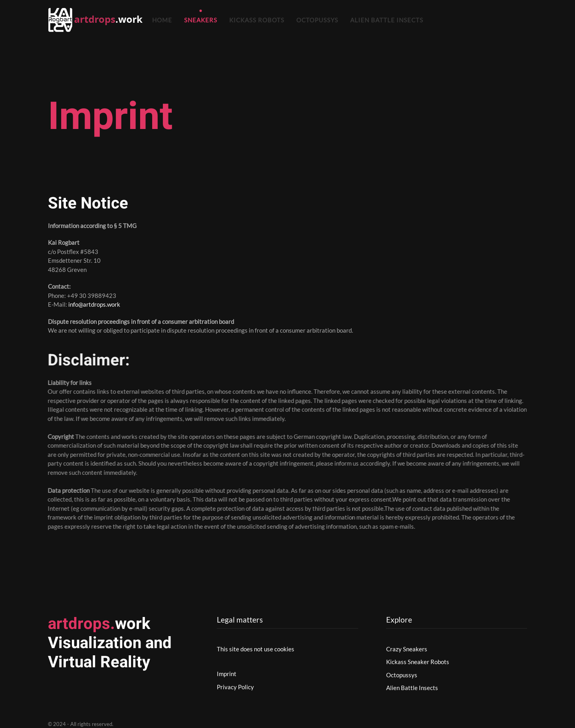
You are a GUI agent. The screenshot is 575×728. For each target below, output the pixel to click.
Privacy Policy (235, 687)
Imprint (227, 674)
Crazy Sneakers (407, 649)
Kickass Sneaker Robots (418, 662)
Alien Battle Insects (387, 20)
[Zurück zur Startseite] (97, 20)
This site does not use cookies (256, 649)
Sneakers (201, 20)
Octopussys (317, 20)
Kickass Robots (257, 20)
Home (162, 20)
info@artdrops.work (94, 304)
